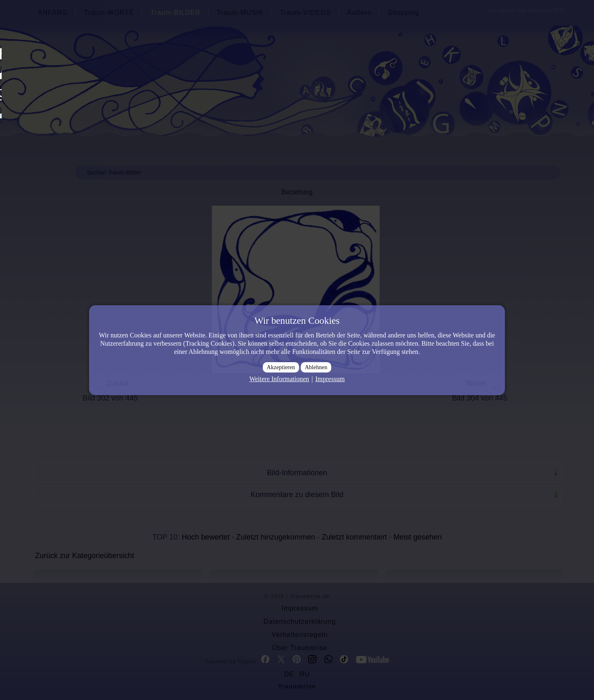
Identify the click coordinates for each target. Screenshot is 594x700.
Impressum (330, 379)
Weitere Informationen (279, 379)
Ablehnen (316, 367)
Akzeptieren (281, 367)
